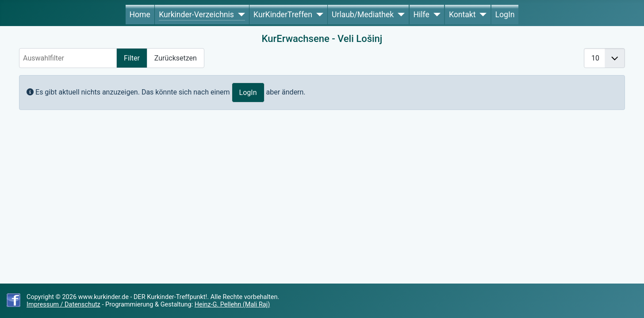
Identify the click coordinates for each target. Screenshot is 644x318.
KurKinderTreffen (283, 15)
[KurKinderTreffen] (318, 15)
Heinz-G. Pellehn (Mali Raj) (232, 305)
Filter (132, 58)
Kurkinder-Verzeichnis (196, 15)
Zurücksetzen (176, 58)
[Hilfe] (435, 15)
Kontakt (462, 15)
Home (140, 15)
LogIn (505, 15)
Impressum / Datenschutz (63, 305)
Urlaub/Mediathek (363, 15)
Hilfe (421, 15)
